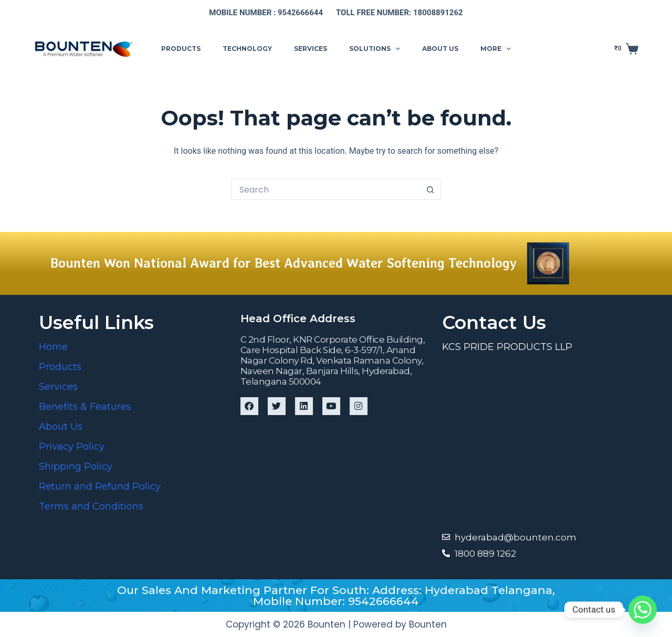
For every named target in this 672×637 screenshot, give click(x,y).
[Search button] (430, 189)
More (498, 49)
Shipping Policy (76, 466)
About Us (61, 427)
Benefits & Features (85, 407)
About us (440, 49)
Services (311, 49)
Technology (247, 49)
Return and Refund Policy (100, 486)
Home (53, 347)
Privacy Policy (72, 447)
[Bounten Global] (538, 441)
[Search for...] (325, 189)
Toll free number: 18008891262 (400, 13)
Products (181, 49)
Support (552, 48)
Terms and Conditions (91, 506)
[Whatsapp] (643, 610)
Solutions (377, 49)
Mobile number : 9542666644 (266, 13)
